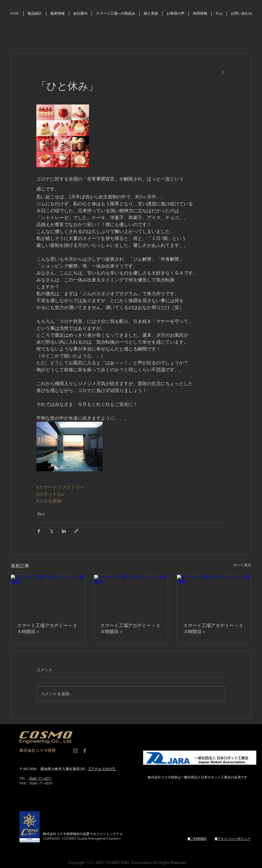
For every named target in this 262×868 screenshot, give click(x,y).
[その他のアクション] (223, 72)
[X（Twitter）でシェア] (51, 531)
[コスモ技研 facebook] (85, 751)
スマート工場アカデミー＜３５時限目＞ (47, 629)
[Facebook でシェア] (39, 531)
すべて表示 (242, 565)
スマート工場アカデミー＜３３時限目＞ (213, 629)
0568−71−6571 (40, 778)
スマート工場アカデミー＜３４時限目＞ (130, 629)
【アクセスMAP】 (102, 769)
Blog (41, 513)
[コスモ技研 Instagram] (75, 751)
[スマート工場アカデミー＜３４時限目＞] (131, 596)
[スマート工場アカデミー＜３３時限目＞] (214, 596)
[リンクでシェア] (76, 531)
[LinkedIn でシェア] (64, 531)
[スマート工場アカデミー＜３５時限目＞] (48, 596)
